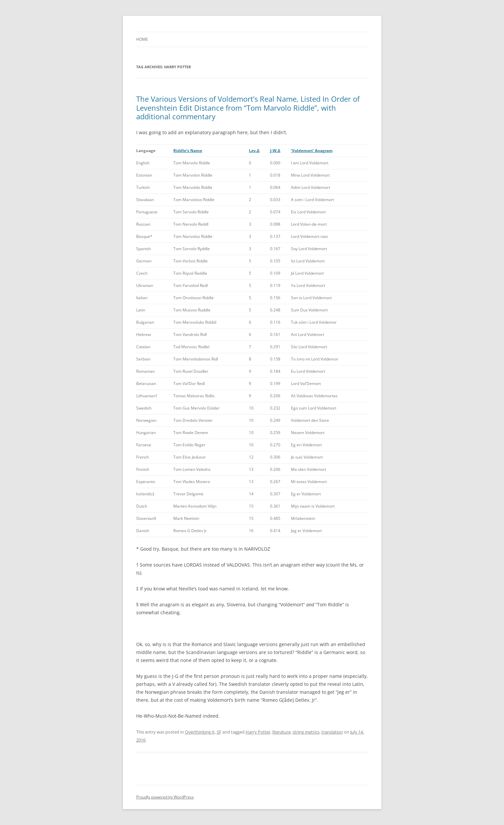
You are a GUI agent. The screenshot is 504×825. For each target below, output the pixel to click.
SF (219, 732)
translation (332, 732)
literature (281, 732)
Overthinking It (200, 732)
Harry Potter (258, 732)
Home (142, 39)
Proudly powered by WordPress (165, 797)
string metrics (306, 732)
